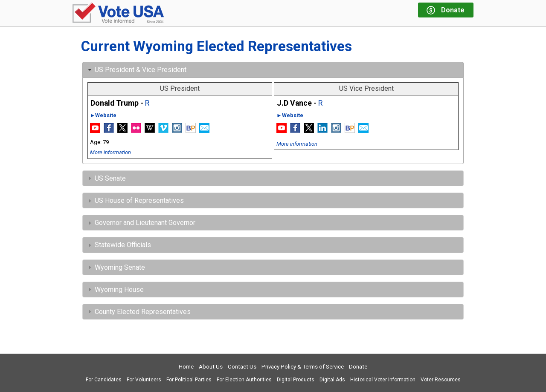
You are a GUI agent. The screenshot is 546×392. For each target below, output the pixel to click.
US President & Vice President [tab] (136, 70)
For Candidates (104, 380)
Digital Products (296, 380)
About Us (211, 367)
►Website (103, 115)
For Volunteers (144, 380)
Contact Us (242, 367)
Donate (358, 367)
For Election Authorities (244, 380)
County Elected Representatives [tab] (138, 312)
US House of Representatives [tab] (135, 200)
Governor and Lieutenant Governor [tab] (141, 223)
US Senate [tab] (106, 178)
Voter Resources (441, 380)
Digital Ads (332, 380)
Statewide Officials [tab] (119, 245)
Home (186, 367)
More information (110, 152)
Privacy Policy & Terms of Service (303, 367)
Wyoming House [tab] (115, 290)
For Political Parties (189, 380)
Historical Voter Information (383, 380)
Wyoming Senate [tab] (116, 267)
